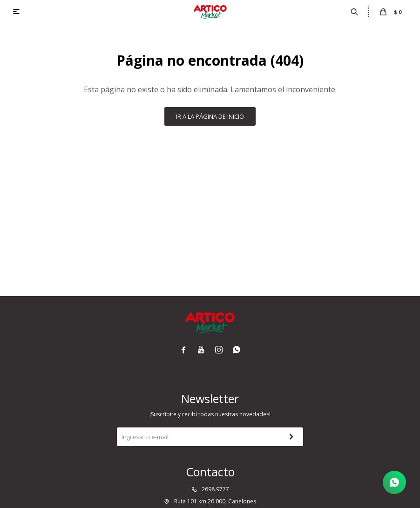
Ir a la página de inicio (210, 116)
